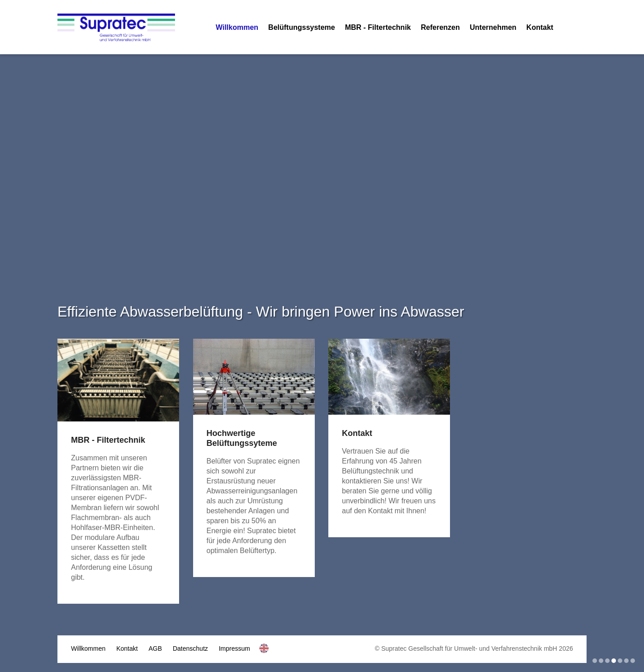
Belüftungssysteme (302, 27)
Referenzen (440, 27)
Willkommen (237, 27)
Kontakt (540, 27)
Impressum (234, 648)
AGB (156, 648)
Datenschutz (190, 648)
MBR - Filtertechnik (378, 27)
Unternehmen (493, 27)
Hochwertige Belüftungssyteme (242, 438)
